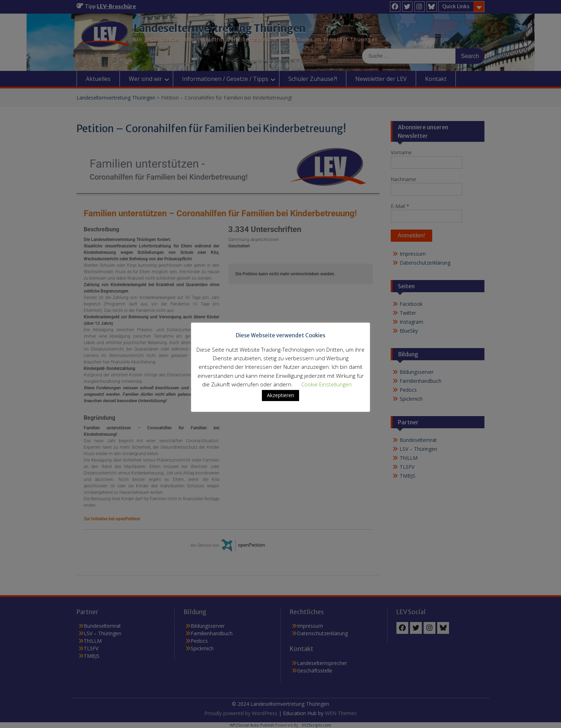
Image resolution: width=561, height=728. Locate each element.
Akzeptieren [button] (280, 395)
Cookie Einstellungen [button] (326, 384)
